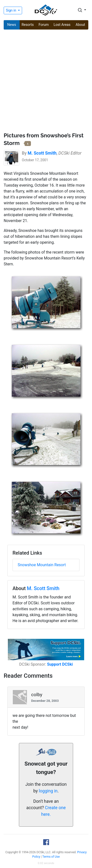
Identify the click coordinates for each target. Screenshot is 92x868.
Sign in (11, 10)
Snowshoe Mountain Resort (42, 565)
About (80, 25)
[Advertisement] (46, 82)
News (12, 25)
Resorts (28, 25)
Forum (44, 25)
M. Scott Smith (43, 588)
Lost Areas (62, 25)
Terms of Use (51, 857)
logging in (48, 791)
